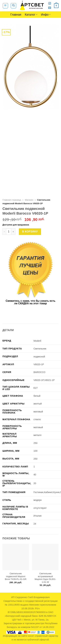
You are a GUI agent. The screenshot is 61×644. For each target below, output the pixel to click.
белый (37, 396)
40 (35, 475)
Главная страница (12, 200)
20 (35, 483)
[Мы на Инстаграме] (50, 4)
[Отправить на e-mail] (50, 8)
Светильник (40, 349)
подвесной (39, 357)
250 (35, 443)
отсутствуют (40, 508)
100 (35, 451)
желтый (38, 404)
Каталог (31, 15)
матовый (38, 412)
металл (37, 435)
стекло (37, 419)
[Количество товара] (9, 232)
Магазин (29, 200)
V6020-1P (39, 364)
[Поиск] (13, 6)
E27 (36, 388)
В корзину (30, 232)
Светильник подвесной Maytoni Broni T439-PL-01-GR (16, 576)
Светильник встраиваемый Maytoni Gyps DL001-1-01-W (45, 578)
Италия (37, 516)
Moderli (37, 341)
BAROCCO (39, 372)
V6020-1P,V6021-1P (44, 380)
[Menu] (5, 6)
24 (35, 524)
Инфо (46, 15)
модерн (38, 500)
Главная (16, 15)
